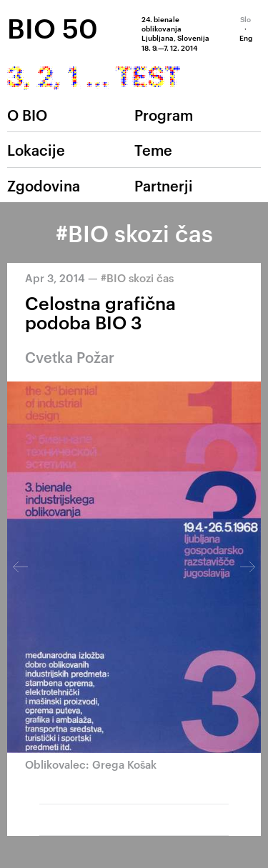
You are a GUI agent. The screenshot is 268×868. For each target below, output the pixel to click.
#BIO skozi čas (137, 278)
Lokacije (36, 149)
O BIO (27, 114)
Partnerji (164, 185)
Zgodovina (44, 185)
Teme (153, 149)
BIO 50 (53, 27)
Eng (246, 37)
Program (164, 114)
